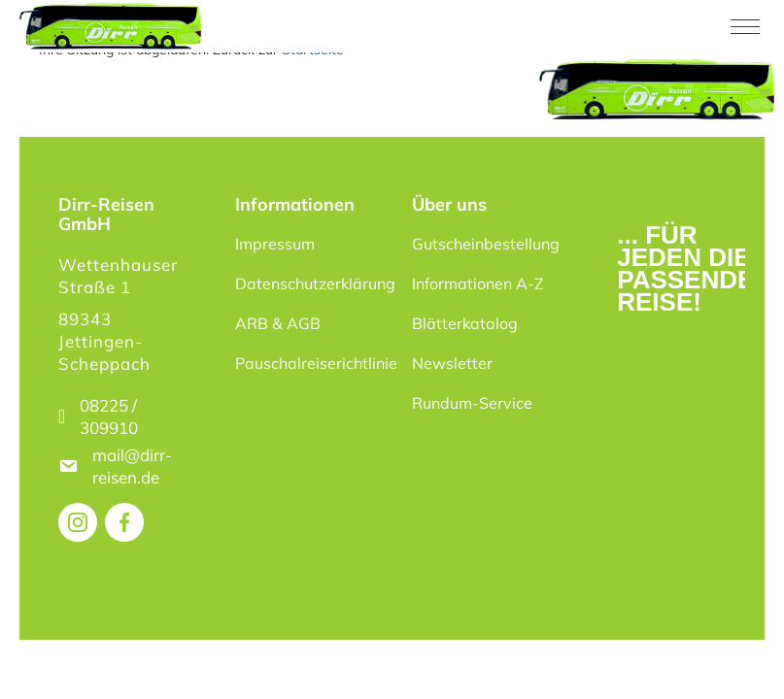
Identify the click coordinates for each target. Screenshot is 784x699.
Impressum (275, 244)
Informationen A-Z (478, 283)
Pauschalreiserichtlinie (311, 363)
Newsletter (452, 363)
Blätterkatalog (465, 323)
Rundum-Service (472, 403)
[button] (43, 656)
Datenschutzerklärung (311, 283)
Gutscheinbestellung (486, 244)
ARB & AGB (278, 323)
